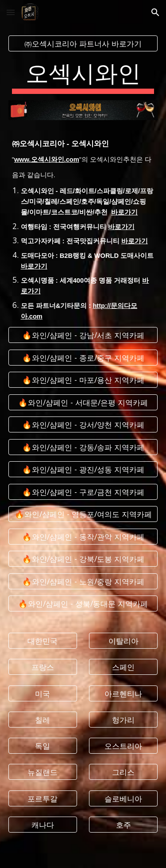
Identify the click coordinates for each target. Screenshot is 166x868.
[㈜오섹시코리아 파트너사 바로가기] (83, 44)
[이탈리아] (123, 641)
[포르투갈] (43, 798)
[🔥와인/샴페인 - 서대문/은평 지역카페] (83, 403)
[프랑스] (43, 667)
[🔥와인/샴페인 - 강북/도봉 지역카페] (83, 559)
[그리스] (123, 772)
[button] (11, 12)
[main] (83, 76)
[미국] (43, 693)
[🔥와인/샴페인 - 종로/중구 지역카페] (83, 358)
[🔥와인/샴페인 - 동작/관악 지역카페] (83, 536)
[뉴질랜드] (43, 772)
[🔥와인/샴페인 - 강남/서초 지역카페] (83, 335)
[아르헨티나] (123, 693)
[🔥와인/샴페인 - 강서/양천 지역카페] (83, 425)
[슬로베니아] (123, 798)
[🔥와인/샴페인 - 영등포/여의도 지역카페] (83, 514)
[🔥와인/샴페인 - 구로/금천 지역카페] (83, 492)
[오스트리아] (123, 746)
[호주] (123, 825)
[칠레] (43, 720)
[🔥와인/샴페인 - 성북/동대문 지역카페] (83, 604)
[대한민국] (43, 641)
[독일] (43, 746)
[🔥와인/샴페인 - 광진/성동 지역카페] (83, 469)
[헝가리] (123, 720)
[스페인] (123, 667)
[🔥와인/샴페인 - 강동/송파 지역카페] (83, 447)
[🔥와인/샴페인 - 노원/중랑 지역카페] (83, 581)
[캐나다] (43, 825)
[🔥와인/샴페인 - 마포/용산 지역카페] (83, 380)
